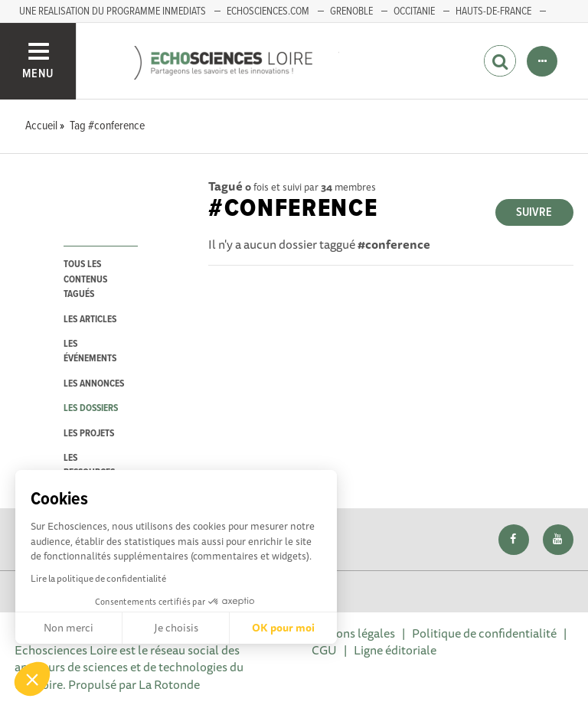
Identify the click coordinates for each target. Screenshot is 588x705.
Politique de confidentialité (484, 633)
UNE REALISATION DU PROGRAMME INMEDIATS (113, 11)
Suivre (534, 212)
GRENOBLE (351, 11)
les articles (90, 320)
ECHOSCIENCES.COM (268, 11)
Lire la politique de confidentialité (98, 578)
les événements (90, 351)
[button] (32, 679)
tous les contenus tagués (85, 279)
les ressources (89, 465)
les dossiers (91, 408)
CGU (324, 650)
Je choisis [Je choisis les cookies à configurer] (176, 628)
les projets (89, 434)
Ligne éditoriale (395, 650)
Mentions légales (350, 633)
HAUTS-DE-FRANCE (493, 11)
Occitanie (414, 11)
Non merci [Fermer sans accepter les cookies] (69, 628)
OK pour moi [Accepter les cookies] (283, 628)
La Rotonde (169, 684)
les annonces (94, 384)
